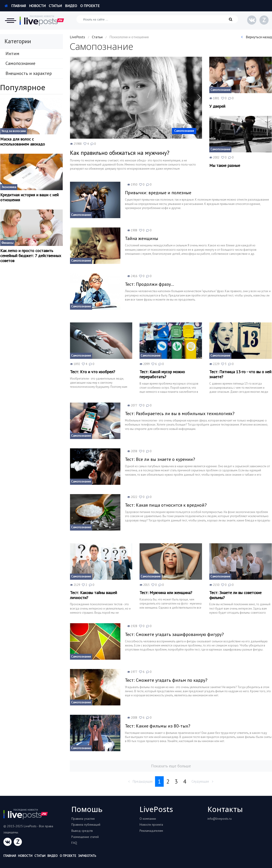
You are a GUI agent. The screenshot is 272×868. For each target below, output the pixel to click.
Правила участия (83, 819)
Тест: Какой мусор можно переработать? (162, 374)
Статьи (55, 6)
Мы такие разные (225, 166)
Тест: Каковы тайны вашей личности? (93, 595)
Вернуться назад (257, 37)
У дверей (217, 106)
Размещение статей (85, 837)
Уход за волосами (14, 131)
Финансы (7, 243)
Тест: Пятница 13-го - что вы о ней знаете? (240, 374)
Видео (71, 6)
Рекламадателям (151, 831)
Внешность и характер (29, 73)
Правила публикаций (86, 825)
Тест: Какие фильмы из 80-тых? (158, 726)
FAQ (74, 843)
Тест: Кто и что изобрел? (93, 372)
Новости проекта (151, 825)
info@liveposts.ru (220, 819)
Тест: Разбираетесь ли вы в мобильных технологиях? (180, 414)
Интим (12, 54)
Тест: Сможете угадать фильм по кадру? (166, 680)
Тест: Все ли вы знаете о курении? (160, 459)
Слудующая (202, 781)
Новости (37, 6)
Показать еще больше (171, 766)
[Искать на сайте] (157, 19)
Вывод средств (82, 831)
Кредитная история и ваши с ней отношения (29, 197)
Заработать (87, 856)
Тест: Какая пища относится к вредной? (166, 505)
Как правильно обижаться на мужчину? (120, 153)
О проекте (90, 6)
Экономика (9, 187)
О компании (148, 819)
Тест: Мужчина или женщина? (166, 593)
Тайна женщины (142, 238)
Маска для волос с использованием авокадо (23, 142)
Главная (15, 6)
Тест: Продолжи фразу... (149, 284)
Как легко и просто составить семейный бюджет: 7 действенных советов (31, 256)
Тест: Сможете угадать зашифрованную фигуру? (174, 634)
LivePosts (77, 37)
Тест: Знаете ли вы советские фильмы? (235, 595)
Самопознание (20, 63)
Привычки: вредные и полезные (158, 193)
